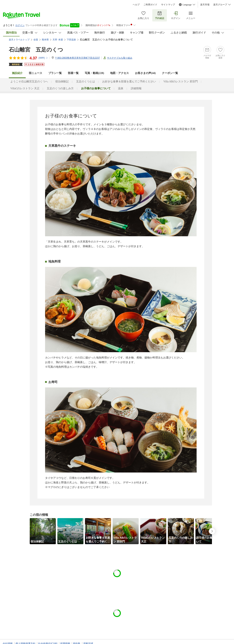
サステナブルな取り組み (120, 58)
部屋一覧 (73, 73)
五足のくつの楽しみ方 (60, 88)
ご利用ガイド (150, 5)
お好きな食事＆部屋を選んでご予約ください (129, 82)
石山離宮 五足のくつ (36, 50)
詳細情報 (136, 88)
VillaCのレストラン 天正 (25, 88)
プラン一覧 (55, 73)
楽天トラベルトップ (19, 40)
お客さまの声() (145, 73)
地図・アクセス (119, 73)
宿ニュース (35, 73)
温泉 (121, 88)
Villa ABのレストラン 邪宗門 (181, 82)
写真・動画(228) (94, 73)
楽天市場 (205, 5)
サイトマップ (168, 5)
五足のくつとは (86, 82)
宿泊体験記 (62, 82)
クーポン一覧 (170, 73)
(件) (43, 58)
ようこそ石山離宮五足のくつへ (29, 82)
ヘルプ (136, 5)
